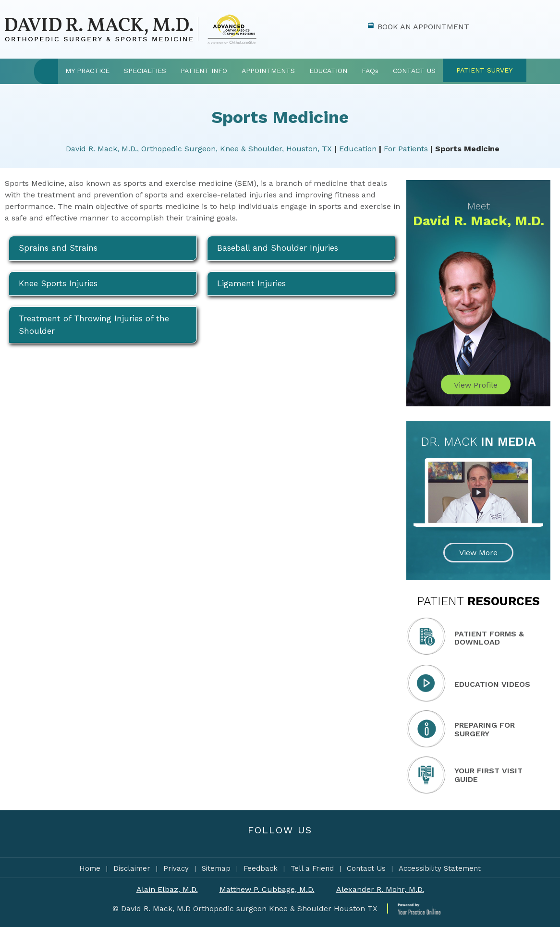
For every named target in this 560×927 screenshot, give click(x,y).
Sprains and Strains (58, 248)
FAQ (370, 71)
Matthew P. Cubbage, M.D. (267, 890)
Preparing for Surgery (485, 729)
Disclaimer (132, 868)
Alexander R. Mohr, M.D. (380, 890)
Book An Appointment (423, 27)
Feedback (261, 868)
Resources (478, 601)
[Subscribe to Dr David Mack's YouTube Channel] (280, 842)
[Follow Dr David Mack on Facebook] (259, 842)
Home (46, 71)
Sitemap (216, 868)
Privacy (176, 868)
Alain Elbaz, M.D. (167, 890)
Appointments (268, 71)
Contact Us (414, 71)
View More (478, 553)
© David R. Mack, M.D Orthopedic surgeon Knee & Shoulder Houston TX (245, 909)
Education (328, 71)
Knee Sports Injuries (58, 283)
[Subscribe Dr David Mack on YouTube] (302, 842)
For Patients (406, 149)
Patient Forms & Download (489, 638)
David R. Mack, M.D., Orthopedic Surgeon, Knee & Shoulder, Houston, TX (199, 149)
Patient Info (204, 71)
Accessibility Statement (440, 868)
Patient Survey (484, 70)
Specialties (145, 71)
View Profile (476, 385)
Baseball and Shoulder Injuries (278, 248)
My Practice (87, 71)
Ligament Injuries (251, 283)
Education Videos (492, 684)
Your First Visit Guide (488, 775)
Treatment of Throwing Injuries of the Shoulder (94, 325)
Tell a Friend (312, 868)
